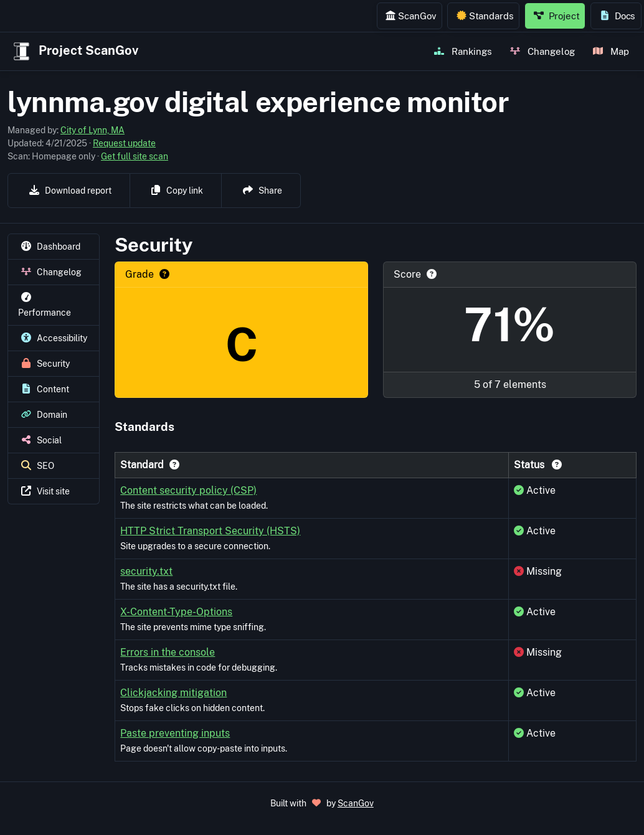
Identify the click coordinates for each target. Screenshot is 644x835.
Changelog (542, 51)
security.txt (146, 571)
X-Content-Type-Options (176, 612)
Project (557, 16)
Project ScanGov (74, 51)
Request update (124, 143)
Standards (485, 16)
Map (611, 51)
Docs (618, 16)
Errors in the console (168, 652)
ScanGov (411, 16)
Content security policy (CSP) (188, 490)
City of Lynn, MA (92, 130)
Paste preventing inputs (175, 733)
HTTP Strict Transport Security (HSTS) (210, 531)
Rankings (463, 51)
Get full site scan (135, 156)
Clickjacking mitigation (173, 693)
